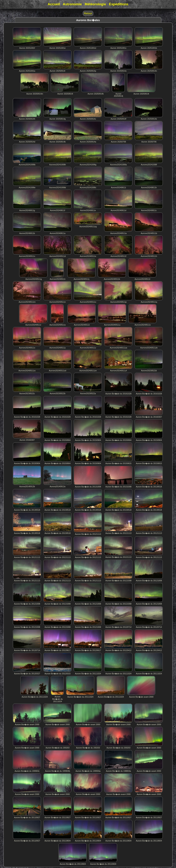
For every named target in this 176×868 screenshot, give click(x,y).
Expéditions (119, 4)
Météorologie (95, 4)
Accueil (54, 4)
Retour (88, 13)
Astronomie (72, 4)
